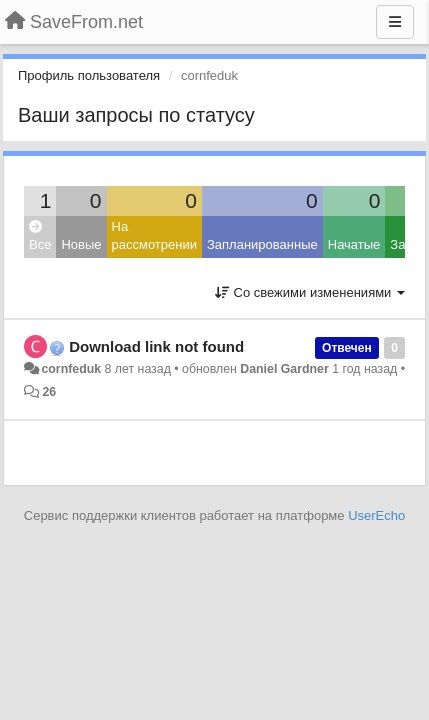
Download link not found (156, 346)
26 (49, 392)
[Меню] (395, 22)
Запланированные (262, 244)
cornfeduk (71, 369)
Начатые (354, 244)
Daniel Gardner (284, 369)
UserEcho (376, 515)
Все (40, 236)
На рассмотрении (154, 236)
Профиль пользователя (89, 75)
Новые (81, 244)
